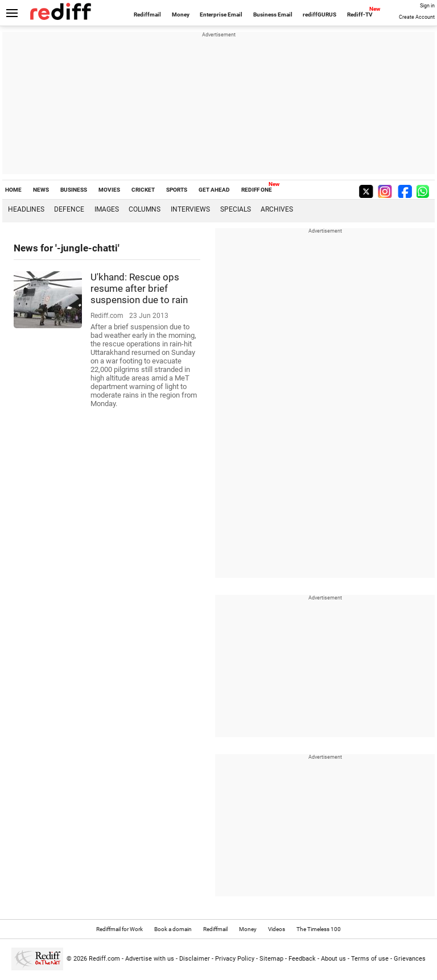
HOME (13, 190)
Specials (236, 209)
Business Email (273, 15)
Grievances (410, 959)
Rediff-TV (360, 15)
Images (107, 209)
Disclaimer (195, 959)
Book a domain (173, 929)
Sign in (427, 6)
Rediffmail (147, 15)
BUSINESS (74, 190)
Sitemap (271, 959)
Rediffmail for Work (119, 929)
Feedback (302, 959)
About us (333, 959)
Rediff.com (104, 959)
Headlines (26, 209)
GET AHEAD (214, 190)
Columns (145, 209)
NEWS (41, 190)
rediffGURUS (319, 15)
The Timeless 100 (319, 929)
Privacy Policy (235, 959)
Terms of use (370, 959)
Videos (277, 929)
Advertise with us (150, 959)
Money (181, 15)
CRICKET (143, 190)
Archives (277, 209)
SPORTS (177, 190)
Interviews (190, 209)
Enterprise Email (221, 15)
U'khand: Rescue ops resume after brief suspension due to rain (139, 288)
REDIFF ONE (257, 190)
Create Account (417, 17)
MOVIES (109, 190)
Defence (69, 209)
